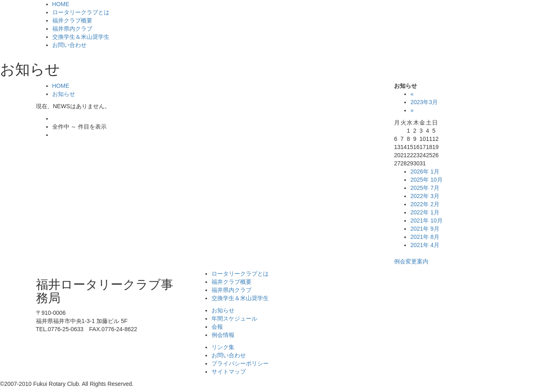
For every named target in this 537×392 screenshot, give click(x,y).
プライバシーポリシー (240, 363)
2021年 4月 (425, 245)
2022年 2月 (425, 204)
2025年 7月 (425, 188)
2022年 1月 (425, 212)
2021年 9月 (425, 229)
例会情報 (223, 335)
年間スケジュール (234, 318)
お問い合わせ (69, 45)
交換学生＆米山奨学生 (81, 37)
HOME (61, 4)
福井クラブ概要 (72, 20)
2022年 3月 (425, 196)
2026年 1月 (425, 171)
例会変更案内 (411, 261)
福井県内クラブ (72, 29)
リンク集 (223, 347)
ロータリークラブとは (81, 12)
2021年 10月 (427, 220)
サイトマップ (229, 372)
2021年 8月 (425, 237)
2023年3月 (424, 102)
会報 (217, 327)
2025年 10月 (427, 180)
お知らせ (64, 94)
